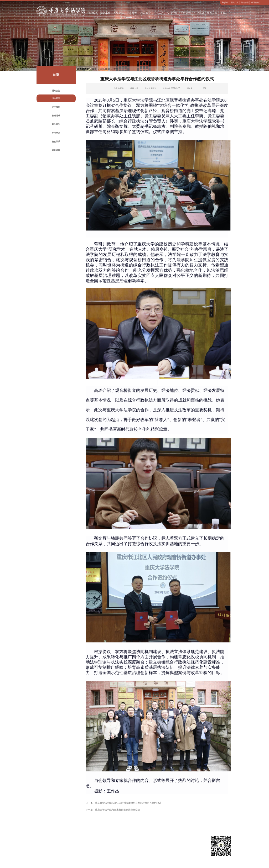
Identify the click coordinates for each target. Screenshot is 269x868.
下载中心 (226, 13)
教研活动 (56, 116)
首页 (94, 69)
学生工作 (159, 13)
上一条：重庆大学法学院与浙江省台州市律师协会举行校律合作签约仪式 (123, 803)
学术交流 (56, 133)
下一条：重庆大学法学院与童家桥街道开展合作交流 (113, 810)
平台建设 (186, 13)
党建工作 (106, 13)
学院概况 (92, 13)
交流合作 (172, 13)
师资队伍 (119, 13)
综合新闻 (56, 98)
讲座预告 (56, 107)
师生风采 (56, 124)
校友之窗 (213, 13)
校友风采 (56, 142)
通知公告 (56, 91)
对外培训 (199, 13)
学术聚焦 (132, 13)
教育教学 (146, 13)
